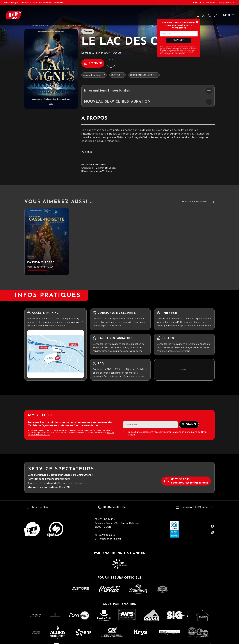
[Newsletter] (198, 15)
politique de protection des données (172, 53)
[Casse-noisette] (47, 242)
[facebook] (212, 526)
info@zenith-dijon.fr (110, 539)
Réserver (95, 63)
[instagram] (212, 532)
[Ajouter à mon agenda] (111, 63)
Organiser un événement (204, 2)
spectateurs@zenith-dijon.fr (190, 483)
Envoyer (179, 40)
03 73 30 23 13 (180, 479)
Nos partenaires (227, 2)
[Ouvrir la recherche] (210, 15)
